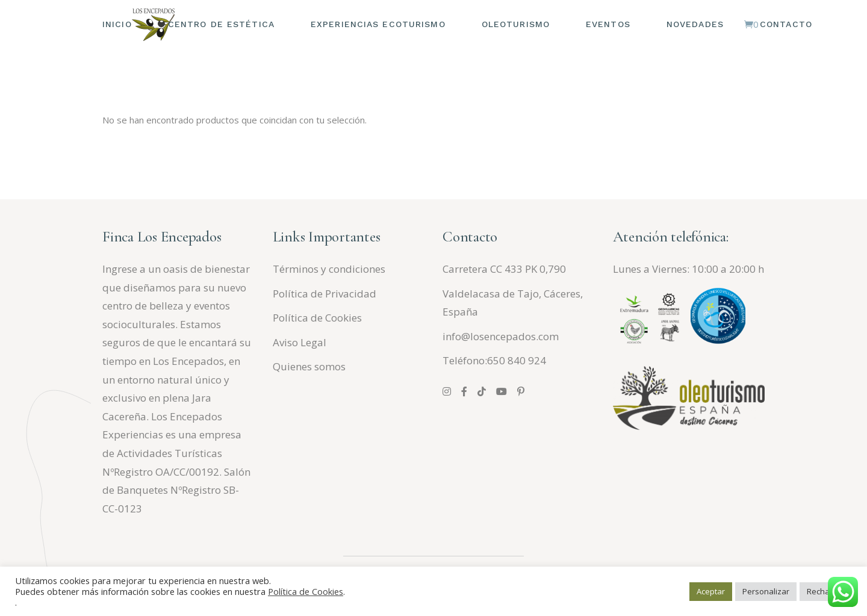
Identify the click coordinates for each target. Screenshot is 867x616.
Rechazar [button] (824, 591)
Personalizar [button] (766, 591)
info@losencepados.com (501, 336)
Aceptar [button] (711, 591)
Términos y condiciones (329, 269)
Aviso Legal (300, 342)
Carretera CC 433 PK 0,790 (504, 269)
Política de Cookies (317, 318)
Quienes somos (309, 366)
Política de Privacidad (325, 294)
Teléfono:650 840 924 (494, 360)
